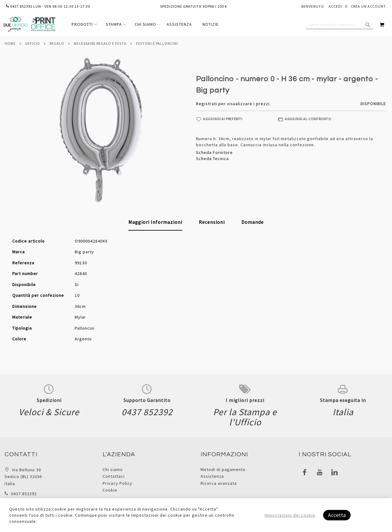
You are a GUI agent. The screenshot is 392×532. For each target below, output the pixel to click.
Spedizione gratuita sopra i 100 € (194, 6)
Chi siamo (113, 469)
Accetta (337, 515)
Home (10, 43)
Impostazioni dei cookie (290, 515)
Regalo (57, 43)
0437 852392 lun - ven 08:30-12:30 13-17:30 (48, 6)
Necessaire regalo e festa (100, 43)
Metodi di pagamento (223, 469)
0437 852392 (24, 494)
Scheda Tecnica (212, 159)
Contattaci (114, 476)
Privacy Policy (117, 483)
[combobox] (340, 25)
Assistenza (212, 476)
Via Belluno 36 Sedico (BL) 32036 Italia (23, 477)
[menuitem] (83, 24)
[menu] (145, 24)
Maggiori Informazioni (155, 222)
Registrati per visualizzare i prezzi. (233, 104)
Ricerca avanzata (219, 483)
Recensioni (212, 222)
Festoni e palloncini (157, 43)
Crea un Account (368, 6)
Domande (253, 222)
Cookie (110, 490)
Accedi (335, 6)
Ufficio (33, 43)
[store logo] (29, 24)
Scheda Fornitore (214, 152)
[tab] (155, 222)
